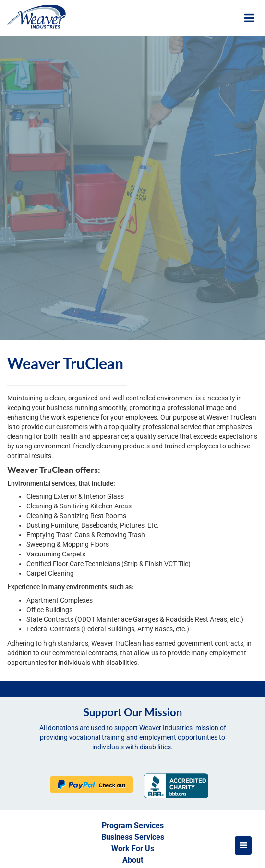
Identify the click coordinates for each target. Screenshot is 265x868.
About (133, 860)
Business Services (133, 837)
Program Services (133, 826)
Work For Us (133, 849)
